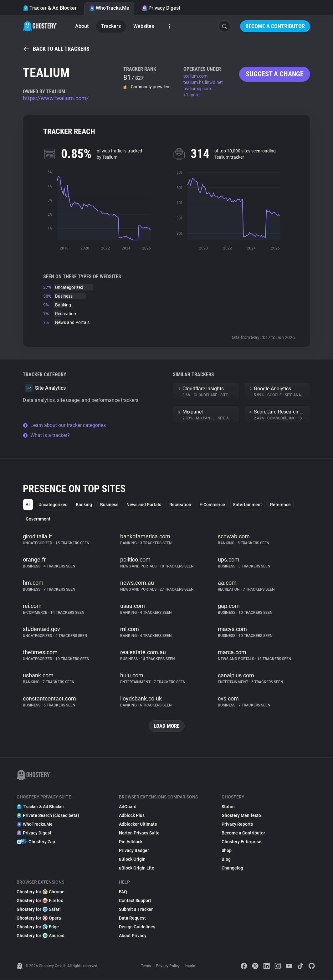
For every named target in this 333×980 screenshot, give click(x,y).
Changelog (232, 868)
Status (228, 807)
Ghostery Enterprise (241, 842)
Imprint (191, 966)
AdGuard (128, 807)
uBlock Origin (132, 859)
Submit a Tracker (136, 910)
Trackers (111, 26)
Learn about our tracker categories (64, 425)
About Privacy (133, 936)
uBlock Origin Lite (137, 868)
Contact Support (135, 901)
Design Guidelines (137, 927)
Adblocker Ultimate (138, 824)
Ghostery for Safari (39, 910)
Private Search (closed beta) (48, 816)
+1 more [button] (191, 95)
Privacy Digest (161, 8)
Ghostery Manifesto (241, 816)
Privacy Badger (134, 851)
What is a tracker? (46, 435)
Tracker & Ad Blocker (50, 8)
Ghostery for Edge (38, 927)
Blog (226, 859)
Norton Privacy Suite (139, 833)
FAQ (123, 892)
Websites (144, 26)
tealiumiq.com (197, 89)
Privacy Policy (168, 966)
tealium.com (195, 76)
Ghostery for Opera (39, 918)
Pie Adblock (131, 842)
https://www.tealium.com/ (56, 98)
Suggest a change (275, 74)
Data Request (132, 918)
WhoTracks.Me (109, 8)
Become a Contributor (275, 26)
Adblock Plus (132, 816)
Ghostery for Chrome (41, 892)
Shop (227, 851)
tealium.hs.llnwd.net (203, 82)
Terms (146, 966)
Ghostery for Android (41, 936)
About (82, 26)
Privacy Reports (237, 824)
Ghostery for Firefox (40, 901)
